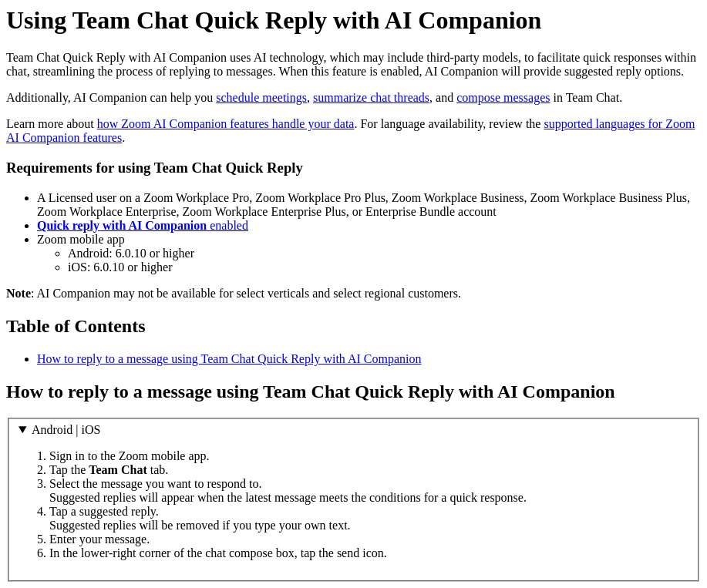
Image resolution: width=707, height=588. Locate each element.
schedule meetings (261, 97)
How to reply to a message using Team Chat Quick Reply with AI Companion (229, 359)
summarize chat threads (371, 97)
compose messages (503, 97)
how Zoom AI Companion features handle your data (226, 124)
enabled (143, 225)
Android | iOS (66, 430)
